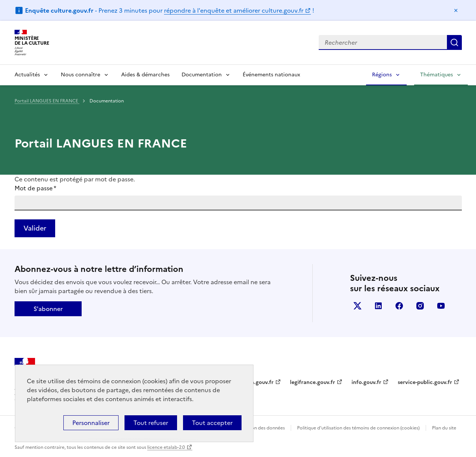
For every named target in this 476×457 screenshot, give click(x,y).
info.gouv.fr (366, 382)
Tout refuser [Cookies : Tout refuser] (151, 423)
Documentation (202, 75)
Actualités (27, 75)
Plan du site (444, 428)
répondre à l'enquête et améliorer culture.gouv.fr (234, 10)
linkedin (378, 306)
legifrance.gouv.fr (313, 382)
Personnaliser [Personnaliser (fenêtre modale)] (91, 423)
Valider (35, 228)
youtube (441, 306)
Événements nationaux (271, 75)
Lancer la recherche (454, 42)
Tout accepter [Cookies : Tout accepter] (212, 423)
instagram (420, 306)
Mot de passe (35, 188)
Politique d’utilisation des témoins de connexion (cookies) (358, 428)
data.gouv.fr (258, 382)
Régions (382, 75)
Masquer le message (456, 10)
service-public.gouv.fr (425, 382)
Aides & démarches (145, 75)
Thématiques (436, 75)
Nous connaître (81, 75)
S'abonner (48, 309)
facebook (399, 306)
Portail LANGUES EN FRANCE (47, 101)
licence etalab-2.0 (166, 447)
